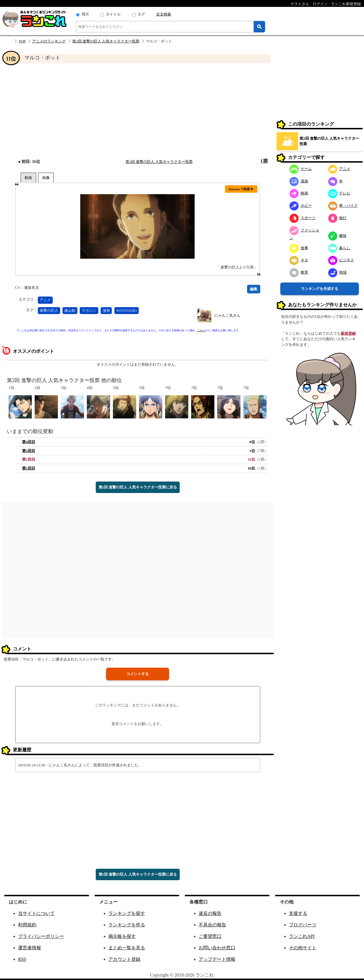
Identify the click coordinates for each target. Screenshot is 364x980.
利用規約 (27, 925)
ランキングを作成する (320, 289)
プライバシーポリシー (41, 936)
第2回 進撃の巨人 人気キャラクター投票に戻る (138, 487)
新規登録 (348, 333)
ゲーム (301, 169)
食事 (299, 248)
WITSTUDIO (126, 310)
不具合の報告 (212, 925)
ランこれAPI (302, 936)
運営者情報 (30, 948)
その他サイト (303, 948)
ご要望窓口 (210, 936)
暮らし (339, 248)
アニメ (45, 300)
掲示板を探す (122, 936)
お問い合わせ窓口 (217, 948)
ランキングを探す (127, 913)
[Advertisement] (138, 111)
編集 (254, 289)
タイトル (113, 14)
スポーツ (303, 218)
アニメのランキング (49, 41)
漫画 (106, 310)
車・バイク (343, 205)
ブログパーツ (303, 925)
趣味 (337, 236)
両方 (85, 14)
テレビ (339, 193)
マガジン (89, 310)
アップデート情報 (217, 959)
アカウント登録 (124, 959)
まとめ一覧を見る (127, 948)
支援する (298, 913)
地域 (337, 272)
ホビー (301, 205)
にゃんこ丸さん (227, 315)
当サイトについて (36, 913)
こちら (201, 330)
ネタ (299, 260)
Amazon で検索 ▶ (241, 189)
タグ (141, 14)
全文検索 (164, 14)
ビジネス (341, 260)
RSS (22, 959)
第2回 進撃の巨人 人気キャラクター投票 (106, 41)
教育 (299, 272)
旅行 (337, 218)
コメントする (138, 674)
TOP (22, 41)
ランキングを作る (127, 925)
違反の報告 (210, 913)
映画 (299, 193)
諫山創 (70, 310)
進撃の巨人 (49, 310)
